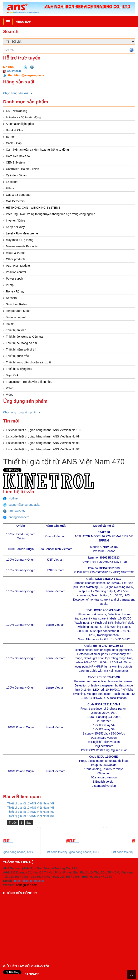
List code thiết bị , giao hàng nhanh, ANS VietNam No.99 (43, 436)
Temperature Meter (18, 311)
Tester (10, 324)
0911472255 (14, 511)
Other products (16, 259)
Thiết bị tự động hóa (19, 369)
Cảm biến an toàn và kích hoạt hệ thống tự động (37, 150)
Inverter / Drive (16, 221)
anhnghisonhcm (16, 517)
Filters (10, 188)
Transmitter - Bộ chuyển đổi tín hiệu (29, 382)
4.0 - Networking (17, 111)
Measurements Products (22, 246)
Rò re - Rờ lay (15, 291)
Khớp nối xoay (15, 227)
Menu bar (23, 22)
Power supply (15, 279)
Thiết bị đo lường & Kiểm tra (24, 337)
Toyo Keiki (13, 375)
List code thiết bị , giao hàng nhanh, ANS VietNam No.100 (44, 430)
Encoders (12, 182)
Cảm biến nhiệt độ (18, 156)
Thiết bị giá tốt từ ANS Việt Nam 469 (31, 803)
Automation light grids (20, 124)
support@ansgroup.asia (21, 505)
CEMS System (16, 162)
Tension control (16, 317)
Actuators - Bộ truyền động (23, 117)
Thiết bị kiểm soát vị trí (21, 349)
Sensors (11, 298)
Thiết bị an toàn (16, 330)
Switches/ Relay (16, 304)
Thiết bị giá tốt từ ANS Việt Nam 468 (31, 808)
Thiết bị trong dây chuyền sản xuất (28, 362)
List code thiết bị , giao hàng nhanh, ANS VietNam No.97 (43, 449)
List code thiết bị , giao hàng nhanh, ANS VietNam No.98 (43, 443)
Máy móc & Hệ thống (20, 240)
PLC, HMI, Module (18, 266)
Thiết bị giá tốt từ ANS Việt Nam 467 (31, 812)
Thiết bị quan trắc (17, 356)
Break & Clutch (16, 130)
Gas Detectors (15, 201)
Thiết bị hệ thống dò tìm (21, 343)
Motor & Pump (15, 253)
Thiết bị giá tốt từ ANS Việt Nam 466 (31, 816)
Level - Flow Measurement (23, 233)
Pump (10, 285)
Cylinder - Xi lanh (17, 175)
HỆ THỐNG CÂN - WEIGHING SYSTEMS (33, 208)
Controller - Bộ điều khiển (23, 169)
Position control (16, 272)
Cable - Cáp (14, 143)
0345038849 (14, 71)
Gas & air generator (19, 195)
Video (10, 395)
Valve (10, 388)
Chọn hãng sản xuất (18, 93)
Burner (10, 137)
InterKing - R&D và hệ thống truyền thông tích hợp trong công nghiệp (51, 214)
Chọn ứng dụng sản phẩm (22, 412)
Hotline (10, 498)
